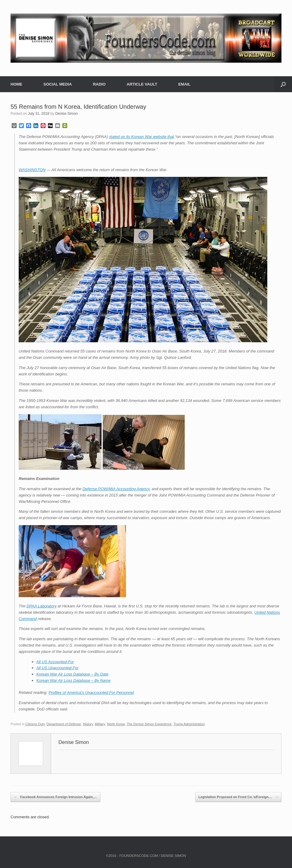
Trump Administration (189, 724)
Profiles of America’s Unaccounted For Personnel (91, 693)
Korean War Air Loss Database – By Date (72, 674)
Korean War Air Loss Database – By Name (74, 680)
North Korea (116, 724)
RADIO (99, 84)
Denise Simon (66, 114)
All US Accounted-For (55, 662)
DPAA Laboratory (42, 606)
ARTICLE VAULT (142, 84)
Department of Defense (64, 724)
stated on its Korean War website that (142, 137)
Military (100, 724)
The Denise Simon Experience (149, 724)
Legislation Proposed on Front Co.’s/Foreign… (239, 797)
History (88, 724)
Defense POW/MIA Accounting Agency (116, 489)
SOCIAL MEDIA (58, 84)
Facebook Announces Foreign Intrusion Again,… (55, 797)
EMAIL (184, 84)
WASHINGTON (32, 170)
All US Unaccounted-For (58, 668)
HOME (16, 84)
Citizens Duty (35, 724)
